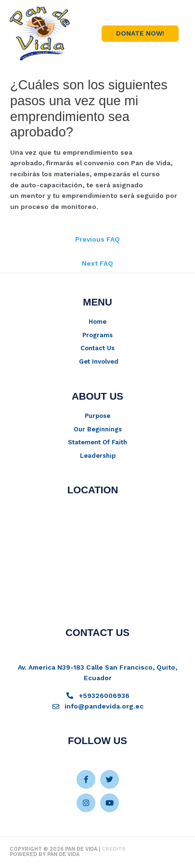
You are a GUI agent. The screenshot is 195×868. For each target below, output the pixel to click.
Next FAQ (97, 263)
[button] (140, 34)
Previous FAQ (97, 239)
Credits (114, 849)
